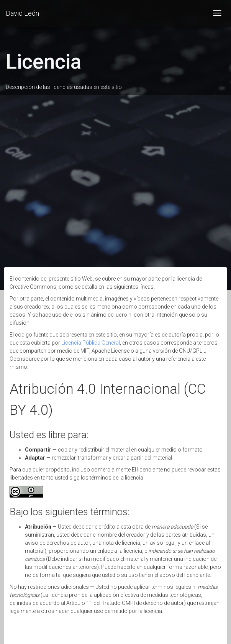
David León (22, 13)
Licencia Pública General (91, 343)
